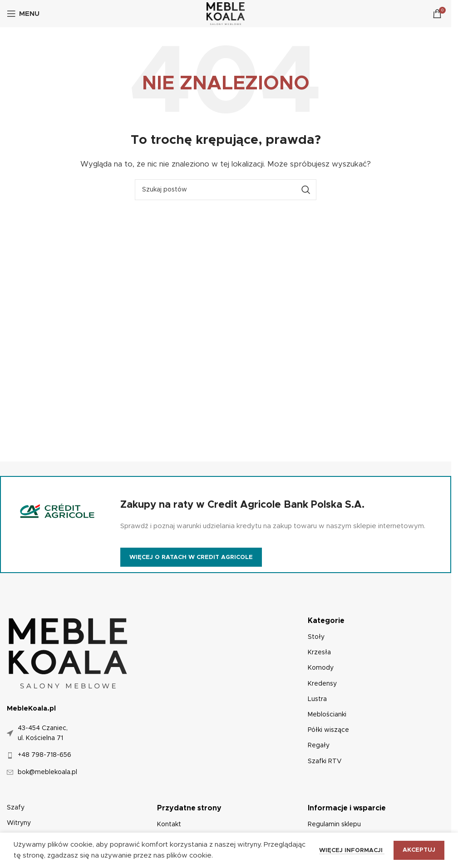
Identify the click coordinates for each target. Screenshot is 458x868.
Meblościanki (327, 715)
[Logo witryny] (226, 13)
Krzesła (319, 652)
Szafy (16, 808)
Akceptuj (419, 850)
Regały (319, 745)
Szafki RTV (325, 761)
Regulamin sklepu (334, 824)
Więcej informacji (352, 851)
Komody (321, 668)
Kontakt (169, 824)
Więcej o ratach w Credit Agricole (191, 557)
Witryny (19, 823)
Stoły (316, 637)
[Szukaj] (226, 190)
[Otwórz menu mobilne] (23, 14)
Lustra (317, 699)
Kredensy (322, 684)
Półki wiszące (328, 730)
